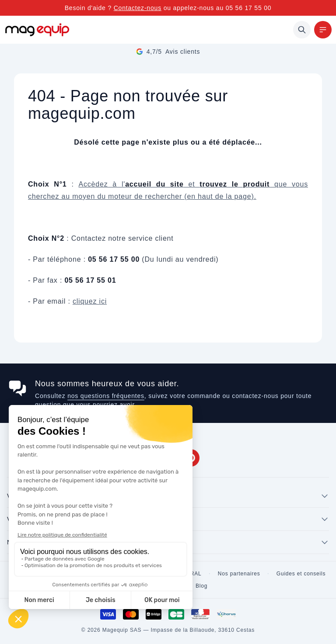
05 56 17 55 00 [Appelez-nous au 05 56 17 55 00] (249, 8)
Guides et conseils (301, 574)
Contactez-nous (138, 8)
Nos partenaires (239, 574)
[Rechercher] (302, 30)
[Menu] (323, 30)
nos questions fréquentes (106, 396)
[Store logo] (37, 30)
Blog (201, 586)
